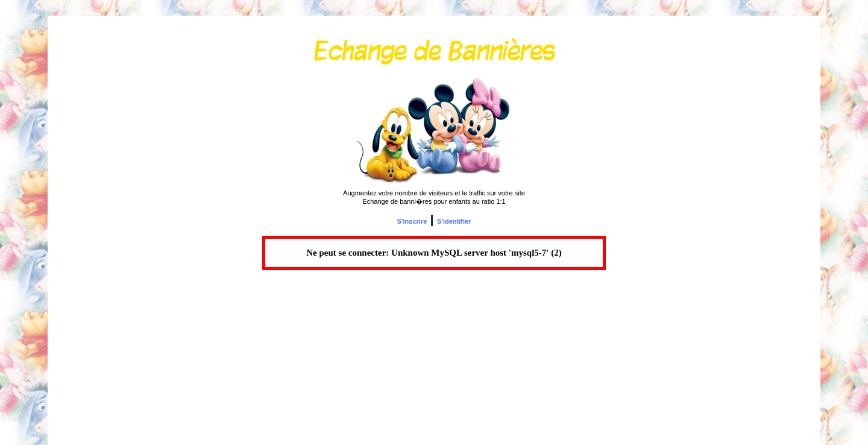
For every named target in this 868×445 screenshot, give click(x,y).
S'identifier (454, 221)
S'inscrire (412, 221)
